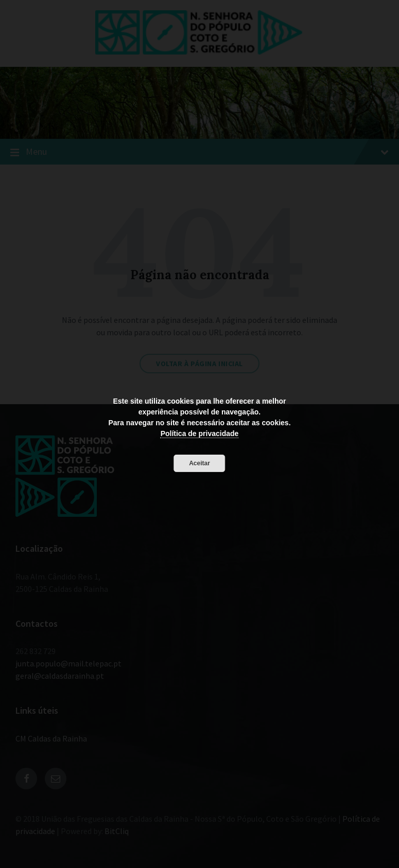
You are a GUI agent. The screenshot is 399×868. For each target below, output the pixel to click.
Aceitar (200, 463)
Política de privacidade (200, 433)
